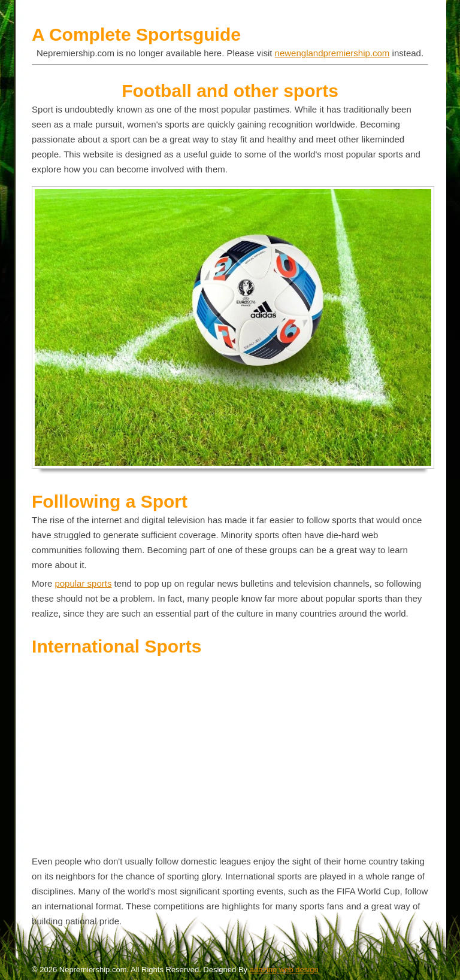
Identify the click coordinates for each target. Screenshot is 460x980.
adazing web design (284, 970)
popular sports (83, 583)
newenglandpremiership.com (332, 53)
